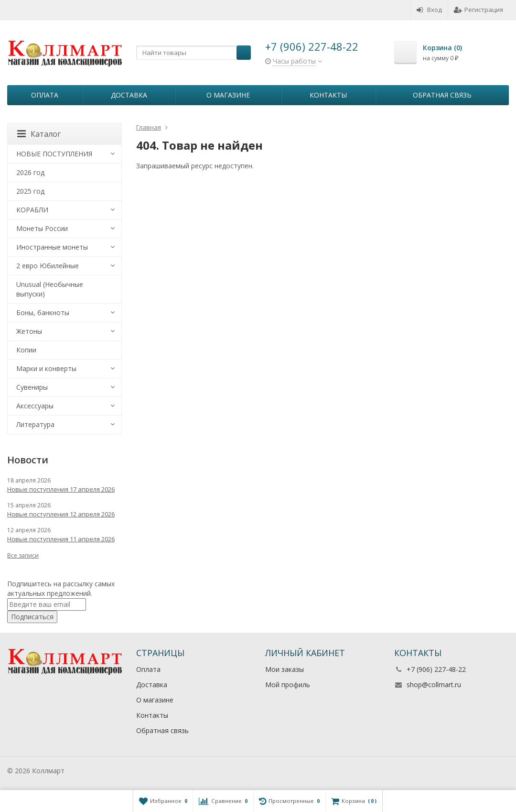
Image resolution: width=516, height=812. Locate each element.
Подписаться (32, 617)
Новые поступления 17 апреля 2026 (61, 489)
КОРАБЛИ (32, 210)
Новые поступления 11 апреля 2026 (61, 539)
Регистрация (478, 10)
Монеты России (42, 228)
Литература (35, 424)
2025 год (30, 191)
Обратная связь (442, 95)
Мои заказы (285, 669)
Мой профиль (288, 685)
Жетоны (29, 331)
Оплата (45, 95)
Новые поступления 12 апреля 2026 (61, 514)
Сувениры (32, 387)
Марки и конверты (46, 368)
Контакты (328, 95)
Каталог (39, 134)
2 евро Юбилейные (48, 266)
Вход (429, 10)
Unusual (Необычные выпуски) (50, 289)
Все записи (23, 555)
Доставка (129, 95)
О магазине (228, 95)
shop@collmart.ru (434, 685)
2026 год (30, 172)
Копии (26, 350)
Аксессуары (35, 406)
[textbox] (193, 53)
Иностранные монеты (52, 247)
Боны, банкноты (43, 313)
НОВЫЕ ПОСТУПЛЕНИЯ (54, 154)
